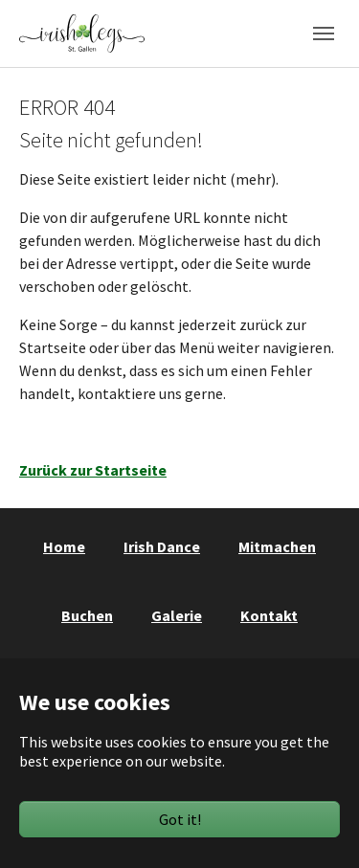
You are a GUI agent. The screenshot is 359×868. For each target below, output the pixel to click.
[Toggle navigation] (324, 33)
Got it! (180, 819)
